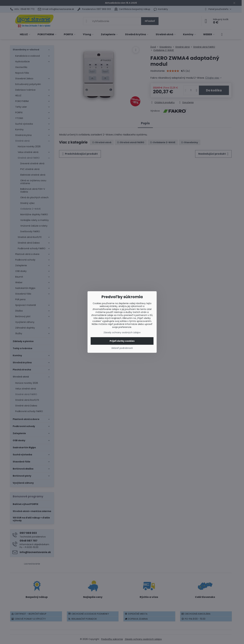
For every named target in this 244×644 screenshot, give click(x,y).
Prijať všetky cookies (122, 341)
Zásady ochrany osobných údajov (122, 332)
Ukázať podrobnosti (122, 348)
